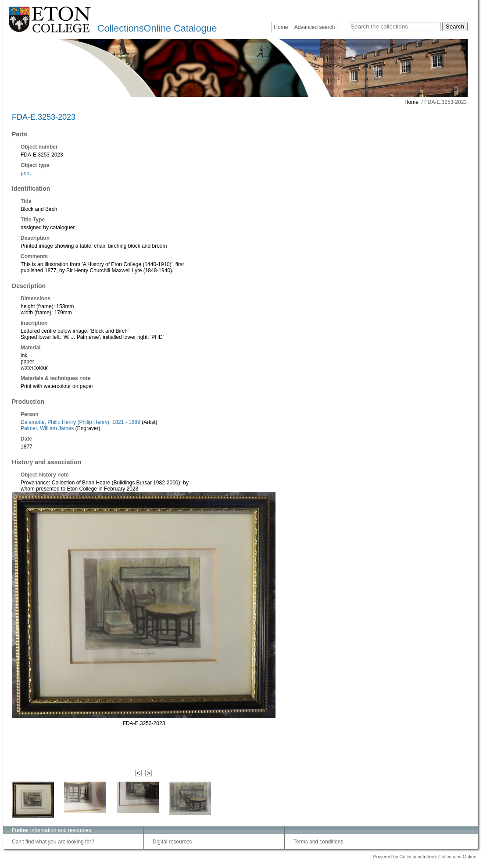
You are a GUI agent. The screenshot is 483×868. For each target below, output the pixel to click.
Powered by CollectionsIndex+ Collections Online (425, 857)
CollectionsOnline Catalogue (157, 28)
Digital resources (172, 842)
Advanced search (315, 27)
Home (281, 27)
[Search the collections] (395, 27)
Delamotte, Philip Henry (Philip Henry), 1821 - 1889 (80, 422)
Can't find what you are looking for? (53, 842)
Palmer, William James (47, 428)
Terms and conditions (318, 842)
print (26, 173)
